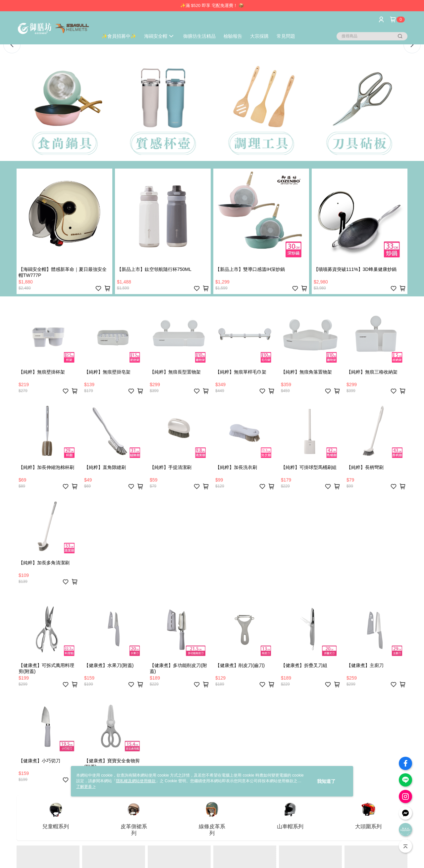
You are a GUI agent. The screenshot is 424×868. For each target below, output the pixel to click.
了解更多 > (86, 787)
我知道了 (326, 781)
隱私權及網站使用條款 (136, 781)
